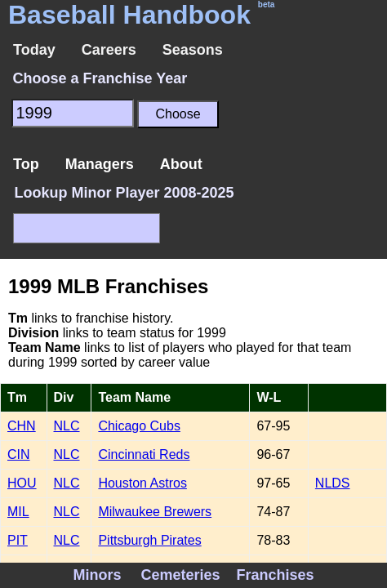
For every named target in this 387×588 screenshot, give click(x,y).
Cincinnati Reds (144, 454)
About (181, 164)
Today (34, 50)
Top (26, 164)
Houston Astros (142, 483)
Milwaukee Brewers (155, 512)
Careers (109, 50)
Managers (100, 164)
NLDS (333, 483)
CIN (19, 454)
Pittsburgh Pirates (149, 540)
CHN (22, 426)
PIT (18, 540)
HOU (22, 483)
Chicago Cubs (139, 426)
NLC (67, 426)
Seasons (193, 50)
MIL (18, 512)
